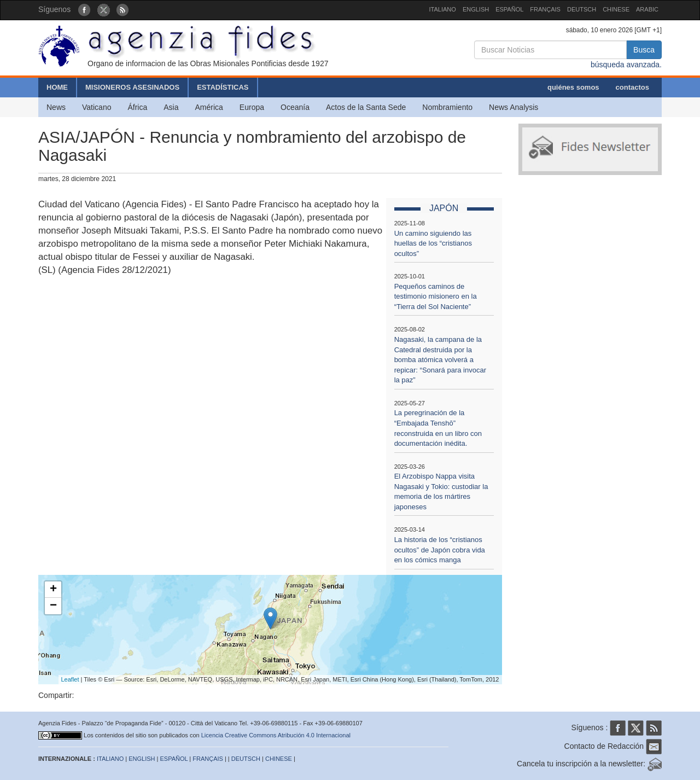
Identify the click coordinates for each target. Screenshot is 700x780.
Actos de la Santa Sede (366, 107)
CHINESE (616, 9)
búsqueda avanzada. (626, 65)
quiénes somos (573, 87)
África (137, 107)
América (209, 107)
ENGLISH (476, 9)
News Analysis (514, 107)
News (56, 107)
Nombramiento (447, 107)
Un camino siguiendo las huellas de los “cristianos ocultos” (433, 243)
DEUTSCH (582, 9)
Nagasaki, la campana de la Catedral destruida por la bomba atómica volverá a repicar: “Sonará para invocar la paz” (440, 360)
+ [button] (53, 590)
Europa (252, 107)
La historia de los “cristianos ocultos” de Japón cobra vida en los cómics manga (440, 550)
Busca (644, 50)
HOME (57, 87)
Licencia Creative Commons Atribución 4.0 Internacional (276, 735)
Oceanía (295, 107)
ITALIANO (443, 9)
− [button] (53, 606)
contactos (632, 87)
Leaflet (70, 679)
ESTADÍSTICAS (223, 87)
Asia (171, 107)
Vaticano (97, 107)
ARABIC (647, 9)
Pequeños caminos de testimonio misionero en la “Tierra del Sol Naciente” (436, 296)
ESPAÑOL (509, 9)
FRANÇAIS (545, 9)
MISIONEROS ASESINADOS (132, 87)
